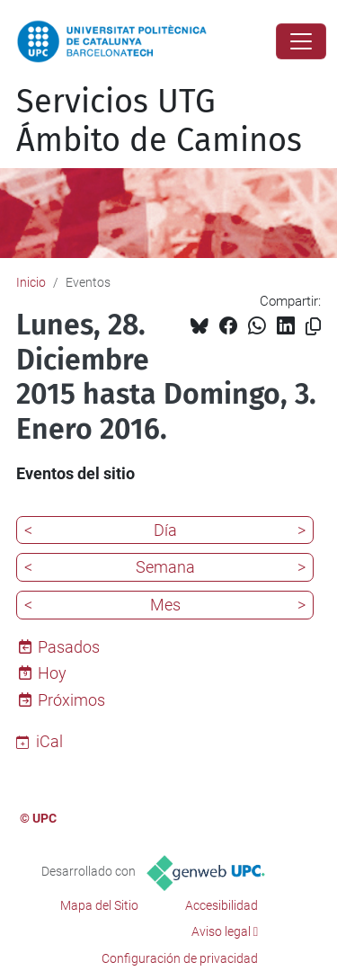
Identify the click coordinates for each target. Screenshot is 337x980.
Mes (165, 605)
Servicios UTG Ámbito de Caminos (159, 121)
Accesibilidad (222, 905)
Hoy (52, 673)
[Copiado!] (313, 327)
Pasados (69, 647)
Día (165, 530)
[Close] (301, 41)
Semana (165, 567)
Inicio (31, 282)
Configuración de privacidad (180, 958)
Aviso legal (221, 931)
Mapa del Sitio (99, 905)
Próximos (71, 700)
